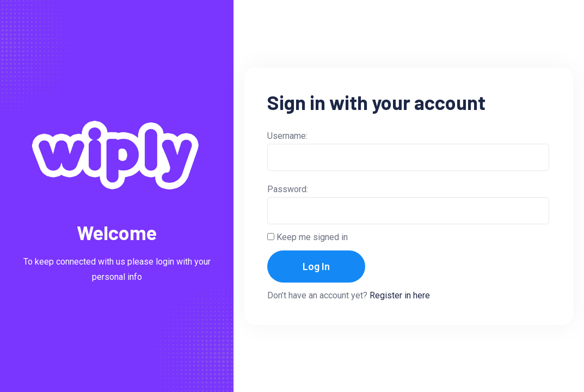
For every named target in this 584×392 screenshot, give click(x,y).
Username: (287, 136)
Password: (288, 189)
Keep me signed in (312, 237)
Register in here (400, 295)
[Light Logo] (117, 155)
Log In (316, 267)
